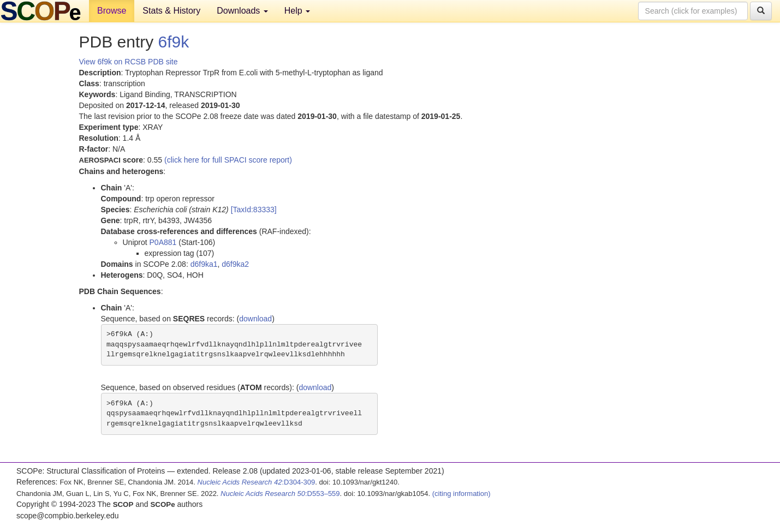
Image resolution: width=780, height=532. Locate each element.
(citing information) (462, 494)
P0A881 (163, 242)
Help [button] (297, 11)
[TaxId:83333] (254, 210)
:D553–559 (280, 494)
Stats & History (171, 11)
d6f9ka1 (204, 264)
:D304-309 (257, 482)
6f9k (174, 42)
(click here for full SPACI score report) (228, 160)
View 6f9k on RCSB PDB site (129, 62)
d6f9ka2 (235, 264)
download (255, 319)
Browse (112, 11)
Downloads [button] (242, 11)
